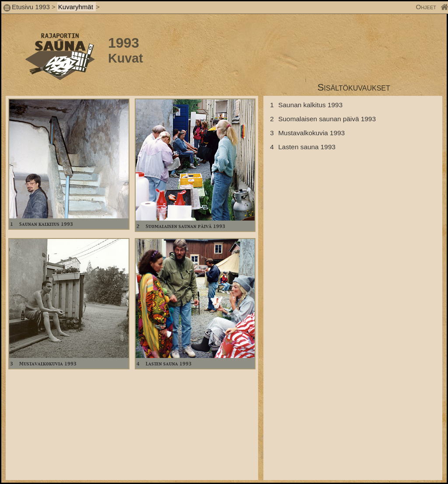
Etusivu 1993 (31, 7)
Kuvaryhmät (77, 7)
